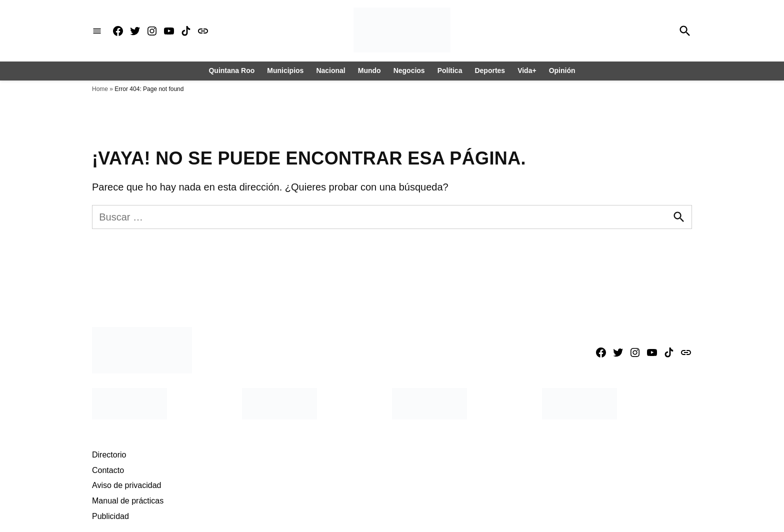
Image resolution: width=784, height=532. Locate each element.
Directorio (109, 455)
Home (100, 89)
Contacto (108, 470)
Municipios (285, 70)
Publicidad (110, 516)
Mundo (369, 70)
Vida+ (527, 70)
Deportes (490, 70)
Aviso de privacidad (126, 485)
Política (450, 70)
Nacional (330, 70)
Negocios (409, 70)
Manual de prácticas (128, 501)
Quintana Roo (231, 70)
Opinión (562, 70)
